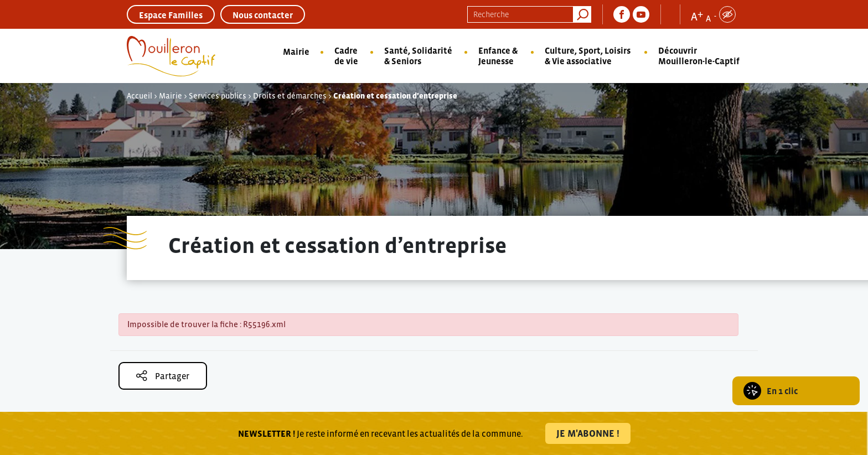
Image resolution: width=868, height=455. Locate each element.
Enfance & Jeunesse (498, 56)
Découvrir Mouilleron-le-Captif (699, 56)
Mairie (296, 51)
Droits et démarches (290, 96)
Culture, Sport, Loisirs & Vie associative (588, 56)
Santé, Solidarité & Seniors (418, 56)
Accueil (139, 96)
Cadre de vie (346, 56)
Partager (163, 376)
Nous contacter (263, 15)
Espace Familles (171, 15)
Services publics (218, 96)
